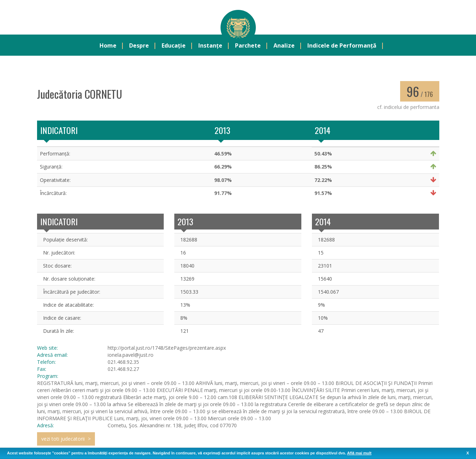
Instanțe (210, 46)
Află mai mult (359, 453)
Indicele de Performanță (342, 46)
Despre (139, 46)
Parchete (248, 46)
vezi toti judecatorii (63, 439)
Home (108, 46)
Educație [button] (174, 46)
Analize (284, 46)
